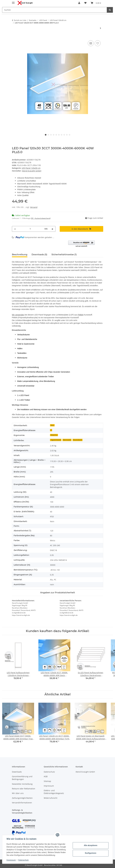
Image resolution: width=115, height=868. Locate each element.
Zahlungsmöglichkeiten (22, 798)
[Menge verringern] (15, 229)
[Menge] (30, 229)
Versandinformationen (22, 803)
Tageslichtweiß (56, 440)
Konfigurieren (91, 853)
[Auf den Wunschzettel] (98, 43)
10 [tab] (70, 135)
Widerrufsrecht (51, 798)
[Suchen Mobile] (55, 10)
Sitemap (47, 781)
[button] (79, 3)
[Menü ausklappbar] (13, 2)
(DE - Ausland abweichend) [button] (41, 218)
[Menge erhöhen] (52, 229)
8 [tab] (64, 135)
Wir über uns (18, 793)
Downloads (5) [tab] (39, 255)
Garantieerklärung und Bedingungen (22, 778)
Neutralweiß (78, 440)
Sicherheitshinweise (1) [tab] (64, 255)
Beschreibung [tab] (20, 255)
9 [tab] (67, 135)
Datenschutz (23, 860)
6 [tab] (59, 135)
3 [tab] (51, 135)
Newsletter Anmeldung (22, 784)
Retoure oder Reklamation (24, 789)
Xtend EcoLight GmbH (85, 772)
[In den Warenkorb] (14, 37)
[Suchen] (110, 10)
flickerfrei (54, 435)
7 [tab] (62, 135)
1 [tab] (46, 135)
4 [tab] (54, 135)
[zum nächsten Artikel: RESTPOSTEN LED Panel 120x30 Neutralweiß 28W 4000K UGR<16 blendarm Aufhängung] (100, 28)
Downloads (17, 772)
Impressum (11, 860)
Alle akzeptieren (91, 845)
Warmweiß (67, 440)
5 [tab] (56, 135)
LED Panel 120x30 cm (31, 168)
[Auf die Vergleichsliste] (91, 43)
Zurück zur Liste (20, 20)
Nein (52, 425)
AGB (46, 776)
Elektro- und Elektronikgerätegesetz (54, 792)
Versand (34, 207)
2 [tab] (48, 135)
